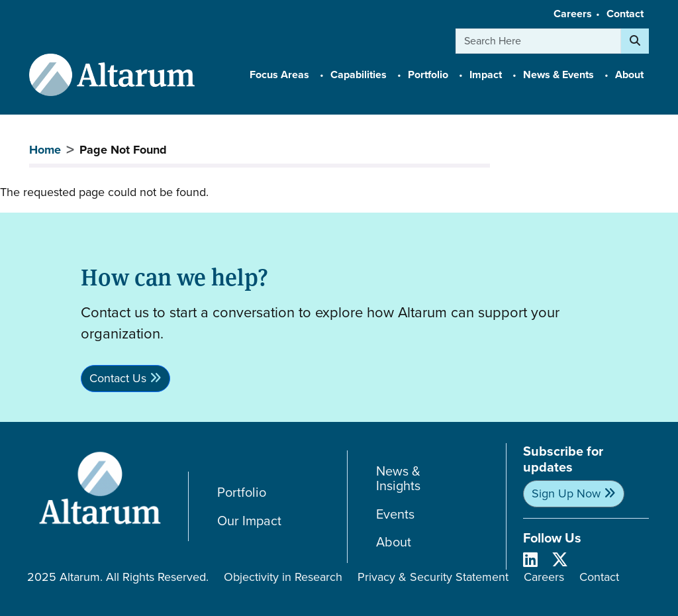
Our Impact (249, 521)
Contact (625, 14)
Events (395, 514)
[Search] (635, 41)
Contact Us (118, 378)
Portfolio (242, 492)
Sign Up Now (566, 493)
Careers (573, 14)
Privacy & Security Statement (433, 577)
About (394, 542)
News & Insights (398, 479)
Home (45, 150)
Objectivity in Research (283, 577)
